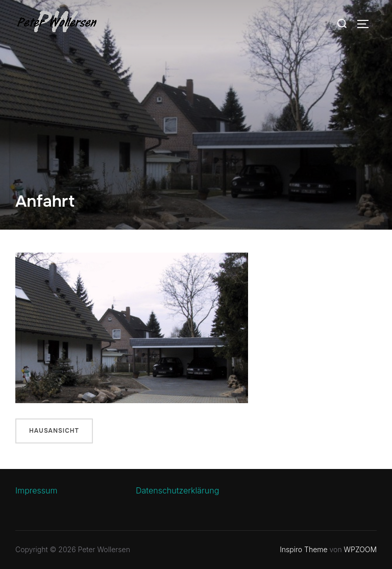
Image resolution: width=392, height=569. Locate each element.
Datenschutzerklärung (177, 490)
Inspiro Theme (303, 549)
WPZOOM (360, 549)
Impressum (36, 490)
